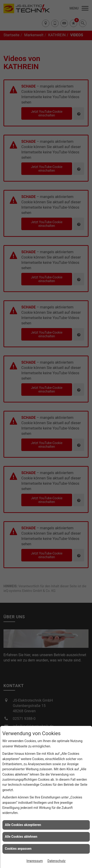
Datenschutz (57, 861)
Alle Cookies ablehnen (21, 837)
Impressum (35, 861)
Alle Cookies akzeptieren (23, 825)
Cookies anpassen (18, 849)
